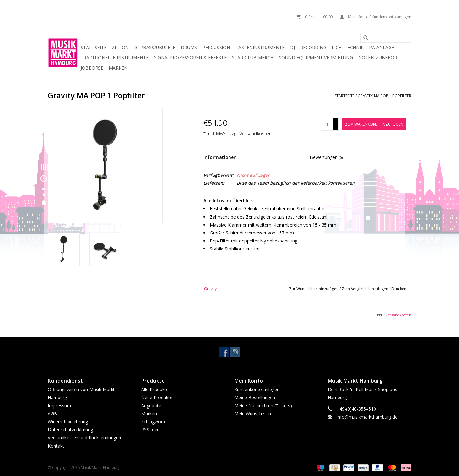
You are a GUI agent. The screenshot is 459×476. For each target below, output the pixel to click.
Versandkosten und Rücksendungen (84, 438)
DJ (292, 47)
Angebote (151, 406)
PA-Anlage (382, 47)
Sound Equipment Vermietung (316, 58)
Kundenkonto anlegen (257, 389)
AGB (52, 414)
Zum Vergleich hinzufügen (365, 289)
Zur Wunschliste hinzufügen (314, 289)
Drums (189, 47)
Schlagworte (154, 422)
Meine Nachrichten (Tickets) (263, 406)
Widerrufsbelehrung (68, 422)
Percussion (216, 47)
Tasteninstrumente (260, 47)
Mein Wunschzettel (254, 414)
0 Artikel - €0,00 (315, 17)
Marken (118, 68)
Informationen (220, 157)
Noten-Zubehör (378, 58)
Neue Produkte (157, 397)
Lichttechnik (348, 47)
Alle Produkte (155, 389)
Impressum (59, 406)
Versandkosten (255, 134)
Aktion (120, 47)
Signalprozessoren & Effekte (190, 58)
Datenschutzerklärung (70, 430)
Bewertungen (326, 157)
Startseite (94, 47)
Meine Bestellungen (255, 397)
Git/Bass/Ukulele (155, 47)
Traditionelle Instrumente (115, 58)
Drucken (399, 289)
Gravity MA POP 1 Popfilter (384, 96)
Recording (313, 47)
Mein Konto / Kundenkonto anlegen (376, 17)
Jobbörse (92, 68)
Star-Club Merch (253, 58)
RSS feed (150, 430)
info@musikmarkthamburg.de (367, 417)
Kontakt (56, 446)
